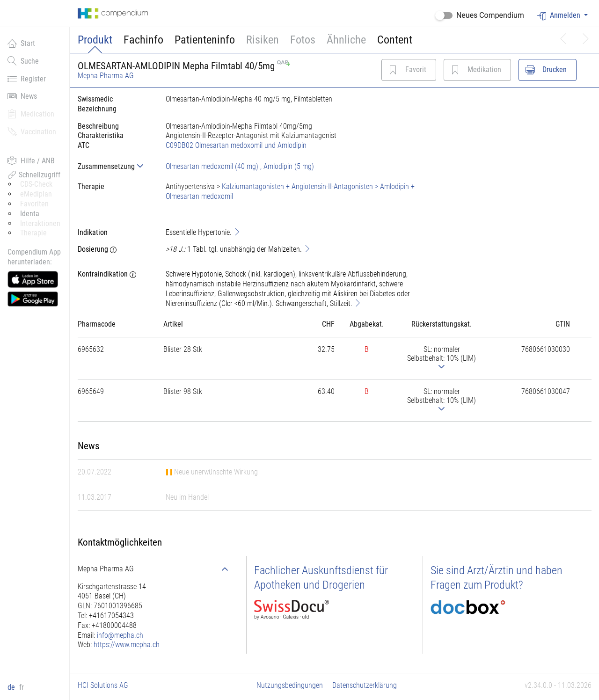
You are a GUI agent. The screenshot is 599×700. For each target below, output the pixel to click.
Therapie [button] (33, 233)
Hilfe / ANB (31, 160)
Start (21, 43)
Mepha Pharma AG (106, 76)
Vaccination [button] (32, 131)
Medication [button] (31, 114)
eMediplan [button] (36, 194)
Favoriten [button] (34, 204)
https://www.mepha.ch (127, 645)
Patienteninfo (205, 40)
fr (22, 687)
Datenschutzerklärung (365, 685)
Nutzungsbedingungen (290, 685)
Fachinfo (143, 40)
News (22, 96)
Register (27, 79)
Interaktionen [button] (40, 223)
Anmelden (560, 16)
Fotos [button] (303, 40)
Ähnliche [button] (346, 40)
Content (395, 40)
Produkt (95, 40)
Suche (23, 61)
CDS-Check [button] (36, 184)
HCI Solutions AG (103, 685)
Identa (30, 214)
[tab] (114, 166)
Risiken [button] (263, 40)
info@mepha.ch (120, 635)
